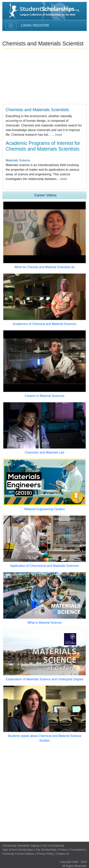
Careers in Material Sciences (44, 396)
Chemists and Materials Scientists (37, 110)
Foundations (77, 850)
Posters (63, 850)
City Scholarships (46, 850)
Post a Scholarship (53, 846)
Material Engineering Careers (44, 509)
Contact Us (63, 854)
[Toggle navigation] (11, 26)
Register (41, 25)
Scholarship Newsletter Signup (21, 846)
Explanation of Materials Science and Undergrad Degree (44, 679)
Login (26, 25)
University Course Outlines (18, 854)
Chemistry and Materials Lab (45, 452)
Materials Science (18, 160)
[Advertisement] (44, 792)
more (58, 135)
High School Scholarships (18, 850)
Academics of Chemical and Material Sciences (44, 324)
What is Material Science (44, 623)
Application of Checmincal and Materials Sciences (45, 566)
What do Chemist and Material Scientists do (44, 267)
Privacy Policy (45, 854)
